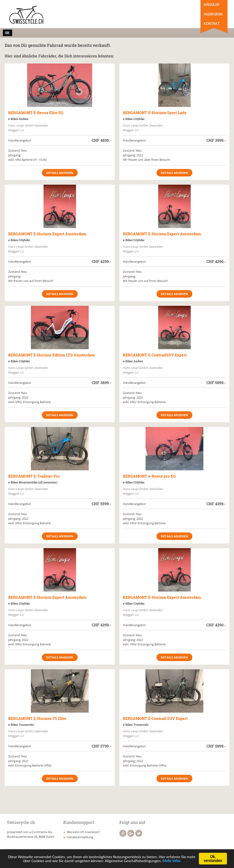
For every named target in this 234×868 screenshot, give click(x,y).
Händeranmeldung (80, 837)
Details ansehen (60, 173)
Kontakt (211, 23)
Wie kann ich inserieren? (83, 832)
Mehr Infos (172, 862)
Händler (211, 4)
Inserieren (213, 14)
